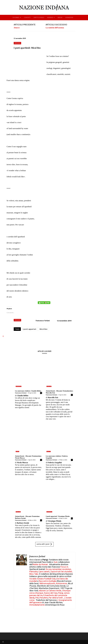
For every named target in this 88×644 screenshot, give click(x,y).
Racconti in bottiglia (48, 581)
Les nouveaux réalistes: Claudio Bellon (28, 391)
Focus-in (64, 567)
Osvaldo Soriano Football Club (42, 579)
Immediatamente (37, 605)
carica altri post (44, 544)
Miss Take (34, 574)
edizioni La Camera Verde (50, 591)
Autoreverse (61, 583)
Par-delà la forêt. (56, 598)
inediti (49, 452)
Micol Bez (43, 329)
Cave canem (44, 572)
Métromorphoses (47, 583)
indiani (17, 43)
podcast (49, 386)
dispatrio (19, 386)
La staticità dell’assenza (55, 28)
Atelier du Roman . (41, 564)
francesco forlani (43, 321)
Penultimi (44, 598)
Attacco (17, 28)
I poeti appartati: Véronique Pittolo (58, 516)
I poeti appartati (29, 329)
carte (17, 452)
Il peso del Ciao (51, 593)
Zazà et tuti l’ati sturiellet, (61, 572)
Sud (55, 562)
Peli (37, 598)
